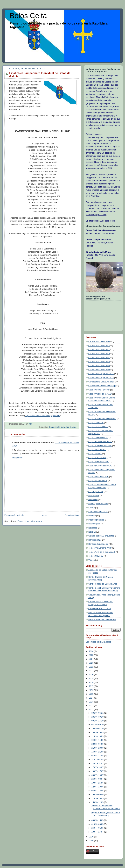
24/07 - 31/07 (98, 763)
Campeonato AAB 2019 (99, 354)
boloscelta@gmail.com (96, 215)
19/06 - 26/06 (98, 783)
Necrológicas (94, 524)
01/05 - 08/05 (98, 824)
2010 (92, 837)
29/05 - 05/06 (98, 794)
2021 (92, 671)
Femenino (93, 500)
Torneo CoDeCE (96, 556)
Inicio (44, 515)
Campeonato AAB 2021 (99, 358)
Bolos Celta (28, 16)
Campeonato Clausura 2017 (101, 382)
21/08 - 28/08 (98, 748)
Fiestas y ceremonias (98, 504)
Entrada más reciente (14, 515)
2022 (92, 667)
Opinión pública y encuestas (101, 536)
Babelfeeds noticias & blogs (98, 642)
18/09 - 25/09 (98, 732)
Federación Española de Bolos (102, 620)
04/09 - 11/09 (98, 740)
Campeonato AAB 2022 (99, 362)
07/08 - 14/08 (98, 756)
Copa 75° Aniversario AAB (100, 466)
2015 (92, 694)
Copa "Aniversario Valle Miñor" (102, 419)
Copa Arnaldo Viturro (98, 481)
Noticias (92, 532)
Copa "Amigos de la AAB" (100, 394)
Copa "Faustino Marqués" (100, 442)
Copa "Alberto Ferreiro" (99, 390)
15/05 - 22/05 (98, 802)
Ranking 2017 (95, 540)
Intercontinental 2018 (98, 512)
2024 (92, 659)
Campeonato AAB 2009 (99, 341)
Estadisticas (94, 496)
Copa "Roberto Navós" (99, 462)
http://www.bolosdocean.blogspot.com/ (42, 416)
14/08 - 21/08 (98, 752)
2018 (92, 682)
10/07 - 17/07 (98, 771)
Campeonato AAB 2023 (99, 366)
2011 (92, 710)
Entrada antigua (72, 515)
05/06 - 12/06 (98, 791)
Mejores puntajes (96, 520)
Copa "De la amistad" (98, 427)
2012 (92, 706)
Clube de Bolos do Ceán (100, 609)
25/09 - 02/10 (98, 728)
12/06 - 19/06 (98, 787)
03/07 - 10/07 (98, 775)
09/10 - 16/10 (98, 721)
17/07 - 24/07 (98, 767)
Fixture (92, 508)
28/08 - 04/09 (98, 744)
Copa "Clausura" (96, 423)
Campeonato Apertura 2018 (101, 378)
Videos (91, 560)
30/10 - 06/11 (98, 713)
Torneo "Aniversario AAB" (100, 548)
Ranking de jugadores (98, 544)
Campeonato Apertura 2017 (101, 374)
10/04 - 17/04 (98, 832)
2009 (92, 841)
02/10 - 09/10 (98, 725)
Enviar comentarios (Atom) (30, 521)
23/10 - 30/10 (98, 717)
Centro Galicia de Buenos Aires (103, 584)
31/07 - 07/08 (98, 760)
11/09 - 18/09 (98, 736)
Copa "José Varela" (97, 450)
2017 (92, 686)
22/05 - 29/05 (98, 798)
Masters (92, 516)
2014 (92, 698)
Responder (17, 458)
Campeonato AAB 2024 (99, 370)
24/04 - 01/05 (98, 828)
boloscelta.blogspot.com (97, 137)
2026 (92, 651)
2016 (92, 690)
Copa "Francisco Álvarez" (100, 446)
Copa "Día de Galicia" (98, 438)
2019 (92, 678)
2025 (92, 655)
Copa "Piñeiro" (95, 454)
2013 (92, 702)
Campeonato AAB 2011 (99, 350)
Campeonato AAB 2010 (99, 346)
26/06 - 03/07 (98, 779)
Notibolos (93, 528)
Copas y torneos (96, 492)
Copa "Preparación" (97, 458)
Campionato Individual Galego (63, 427)
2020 (92, 675)
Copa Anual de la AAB (98, 477)
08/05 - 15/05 (98, 820)
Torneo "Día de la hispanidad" (102, 552)
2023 (92, 663)
